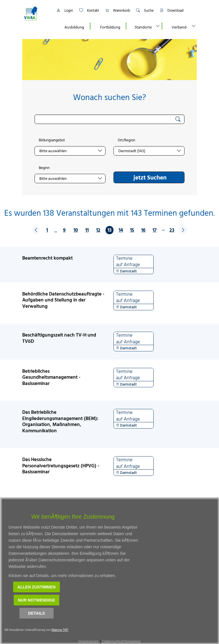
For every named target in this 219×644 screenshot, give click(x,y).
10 (76, 230)
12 (98, 230)
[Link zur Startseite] (37, 13)
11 (87, 230)
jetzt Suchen (150, 177)
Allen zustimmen (36, 587)
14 (121, 230)
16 (143, 230)
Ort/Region (126, 140)
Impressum (89, 641)
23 (172, 230)
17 (155, 230)
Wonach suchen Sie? (109, 97)
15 (132, 230)
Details (37, 613)
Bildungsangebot (52, 140)
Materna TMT (60, 630)
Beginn (44, 168)
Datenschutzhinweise (121, 641)
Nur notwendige (37, 600)
